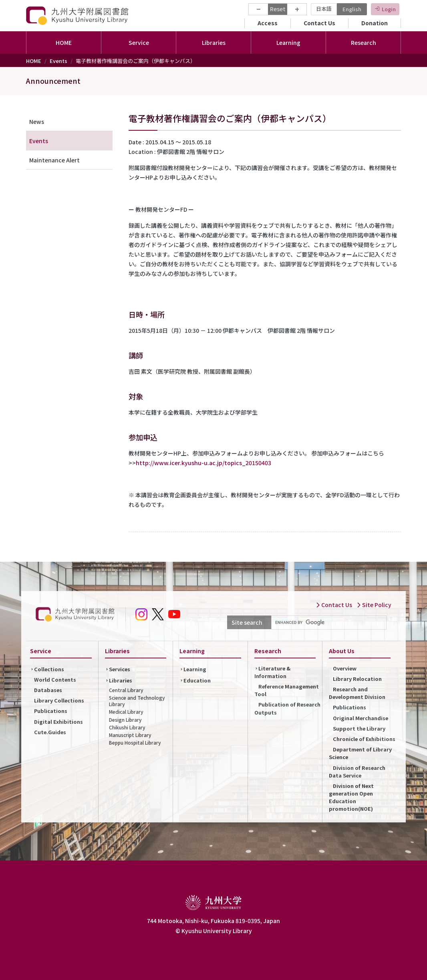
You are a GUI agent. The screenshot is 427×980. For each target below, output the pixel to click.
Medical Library (126, 712)
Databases (48, 690)
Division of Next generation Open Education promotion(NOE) (351, 797)
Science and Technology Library (137, 701)
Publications (51, 711)
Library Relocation (357, 679)
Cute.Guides (50, 732)
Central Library (126, 690)
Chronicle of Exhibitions (364, 739)
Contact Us (319, 23)
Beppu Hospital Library (135, 742)
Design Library (125, 720)
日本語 (324, 9)
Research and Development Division (357, 693)
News (37, 121)
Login (389, 9)
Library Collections (59, 700)
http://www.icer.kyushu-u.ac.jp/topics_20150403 (203, 463)
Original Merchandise (361, 718)
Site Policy (374, 605)
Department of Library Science (360, 753)
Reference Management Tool (287, 690)
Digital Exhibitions (58, 722)
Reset (278, 9)
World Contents (55, 679)
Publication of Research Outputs (287, 708)
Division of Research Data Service (357, 771)
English (352, 9)
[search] (328, 623)
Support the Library (359, 728)
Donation (375, 23)
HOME (64, 43)
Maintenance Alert (54, 160)
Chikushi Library (127, 727)
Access (268, 23)
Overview (345, 668)
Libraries (121, 680)
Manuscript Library (130, 735)
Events (58, 61)
